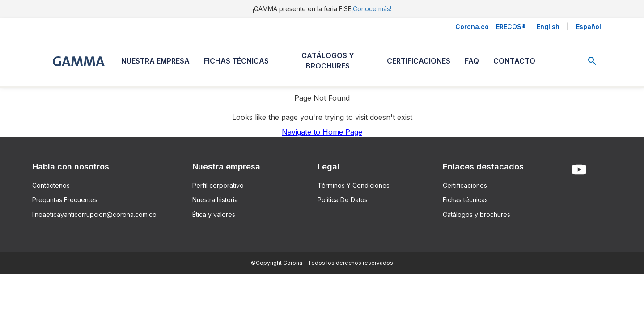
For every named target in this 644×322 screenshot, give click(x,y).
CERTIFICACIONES (419, 61)
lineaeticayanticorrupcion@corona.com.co (94, 214)
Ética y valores (214, 214)
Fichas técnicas (465, 200)
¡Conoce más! (371, 9)
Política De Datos (343, 200)
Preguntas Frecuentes (65, 200)
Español (589, 27)
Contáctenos (51, 185)
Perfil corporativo (218, 185)
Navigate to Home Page (322, 132)
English (548, 27)
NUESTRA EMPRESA (155, 61)
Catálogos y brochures (477, 214)
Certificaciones (465, 185)
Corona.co (472, 27)
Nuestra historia (215, 200)
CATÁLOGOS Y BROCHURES (328, 61)
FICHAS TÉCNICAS (236, 61)
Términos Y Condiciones (354, 185)
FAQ (472, 61)
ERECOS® (511, 27)
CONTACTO (514, 61)
